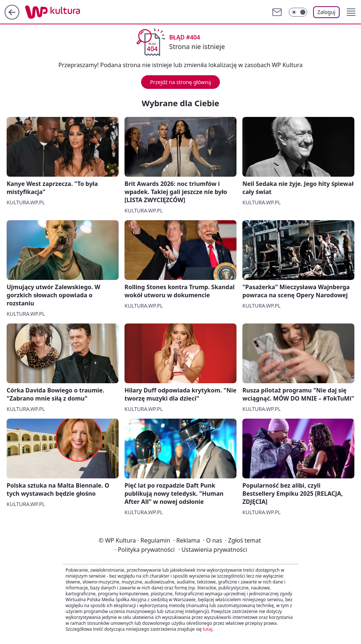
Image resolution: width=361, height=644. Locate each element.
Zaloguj (327, 12)
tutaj (207, 629)
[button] (351, 12)
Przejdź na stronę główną (180, 82)
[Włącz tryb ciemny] (298, 12)
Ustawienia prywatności (213, 550)
